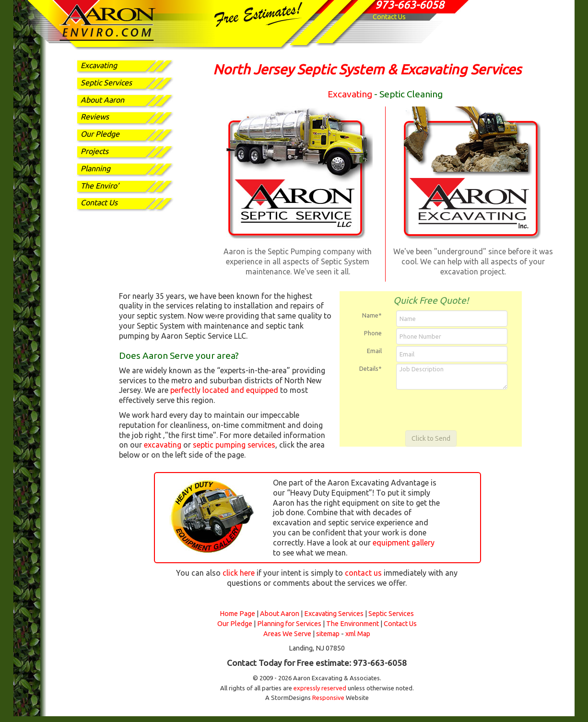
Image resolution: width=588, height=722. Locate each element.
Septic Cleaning (411, 94)
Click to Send (431, 438)
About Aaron (102, 100)
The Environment (353, 624)
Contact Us (389, 17)
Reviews (95, 117)
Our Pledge (100, 134)
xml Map (358, 634)
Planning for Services (289, 624)
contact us (363, 573)
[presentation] (432, 410)
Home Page (237, 614)
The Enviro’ (100, 186)
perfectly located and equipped (224, 390)
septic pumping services (234, 445)
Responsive (328, 698)
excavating (163, 445)
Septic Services (106, 83)
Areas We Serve (287, 634)
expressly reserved (320, 688)
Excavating (99, 65)
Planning (95, 168)
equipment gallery (404, 543)
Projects (94, 151)
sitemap (328, 634)
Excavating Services (334, 614)
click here (239, 573)
